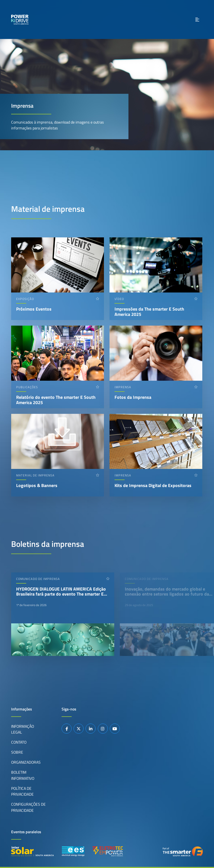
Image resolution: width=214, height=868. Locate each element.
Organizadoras (26, 762)
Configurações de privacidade (28, 807)
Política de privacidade (22, 791)
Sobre (17, 752)
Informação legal (23, 729)
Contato (19, 742)
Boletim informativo (23, 775)
